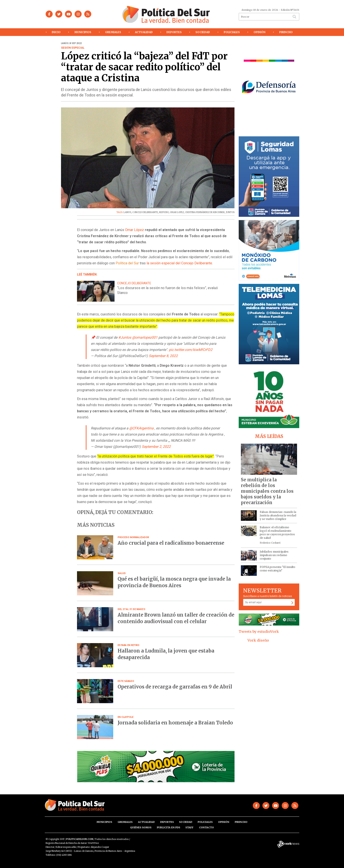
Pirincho (286, 32)
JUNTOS (230, 212)
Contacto (206, 827)
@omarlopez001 (145, 337)
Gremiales (113, 32)
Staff (189, 827)
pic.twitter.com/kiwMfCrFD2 (191, 350)
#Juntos (125, 337)
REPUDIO (164, 212)
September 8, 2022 (163, 356)
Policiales (232, 32)
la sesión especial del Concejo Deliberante (179, 263)
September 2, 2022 (156, 447)
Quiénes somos (141, 827)
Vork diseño (258, 640)
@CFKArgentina (141, 428)
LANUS (127, 212)
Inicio (56, 32)
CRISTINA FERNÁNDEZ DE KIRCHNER (205, 212)
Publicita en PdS (168, 827)
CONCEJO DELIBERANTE (145, 212)
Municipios (83, 32)
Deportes (174, 32)
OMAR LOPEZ (177, 212)
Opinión (260, 32)
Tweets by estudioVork (259, 631)
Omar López (134, 230)
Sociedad (203, 32)
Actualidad (144, 32)
